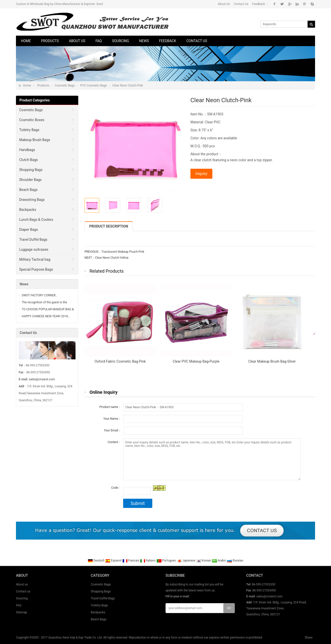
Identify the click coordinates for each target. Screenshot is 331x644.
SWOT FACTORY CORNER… (40, 295)
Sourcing (120, 41)
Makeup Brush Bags (35, 140)
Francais (131, 561)
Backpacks (28, 210)
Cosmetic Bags (65, 85)
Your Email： (113, 430)
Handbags (27, 150)
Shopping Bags (31, 170)
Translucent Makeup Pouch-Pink (123, 252)
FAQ (99, 41)
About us (77, 41)
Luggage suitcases (34, 249)
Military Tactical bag (35, 259)
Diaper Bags (29, 230)
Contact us (197, 41)
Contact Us (241, 4)
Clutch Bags (29, 160)
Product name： (110, 407)
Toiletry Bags (29, 130)
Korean (204, 561)
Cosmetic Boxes (32, 120)
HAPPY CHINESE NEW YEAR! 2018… (46, 316)
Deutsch (96, 561)
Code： (116, 488)
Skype (312, 4)
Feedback (259, 4)
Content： (114, 442)
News (144, 41)
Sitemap (21, 612)
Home (26, 41)
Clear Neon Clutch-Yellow (112, 258)
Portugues (167, 561)
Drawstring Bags (32, 200)
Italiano (148, 561)
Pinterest (304, 4)
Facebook (275, 4)
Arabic (219, 561)
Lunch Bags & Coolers (36, 220)
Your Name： (112, 419)
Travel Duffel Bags (33, 240)
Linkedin (297, 4)
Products (50, 41)
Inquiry (201, 174)
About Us (224, 4)
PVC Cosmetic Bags (94, 85)
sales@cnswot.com (42, 379)
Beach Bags (28, 190)
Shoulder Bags (30, 180)
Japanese (186, 561)
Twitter (282, 4)
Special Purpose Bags (36, 269)
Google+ (290, 4)
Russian (235, 561)
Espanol (114, 561)
